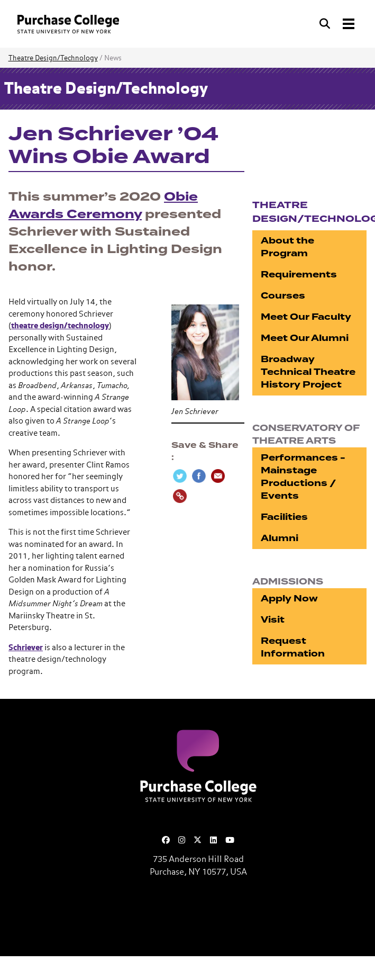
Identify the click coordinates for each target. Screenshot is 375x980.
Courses (283, 296)
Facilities (284, 517)
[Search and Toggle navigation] (338, 24)
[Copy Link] (180, 496)
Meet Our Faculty (306, 317)
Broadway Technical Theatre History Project (308, 372)
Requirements (299, 275)
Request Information (293, 647)
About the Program (287, 247)
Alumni (280, 538)
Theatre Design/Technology (53, 59)
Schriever (26, 648)
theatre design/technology (60, 326)
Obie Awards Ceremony (103, 205)
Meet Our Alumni (305, 338)
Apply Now (289, 599)
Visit (273, 620)
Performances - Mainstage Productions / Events (303, 477)
